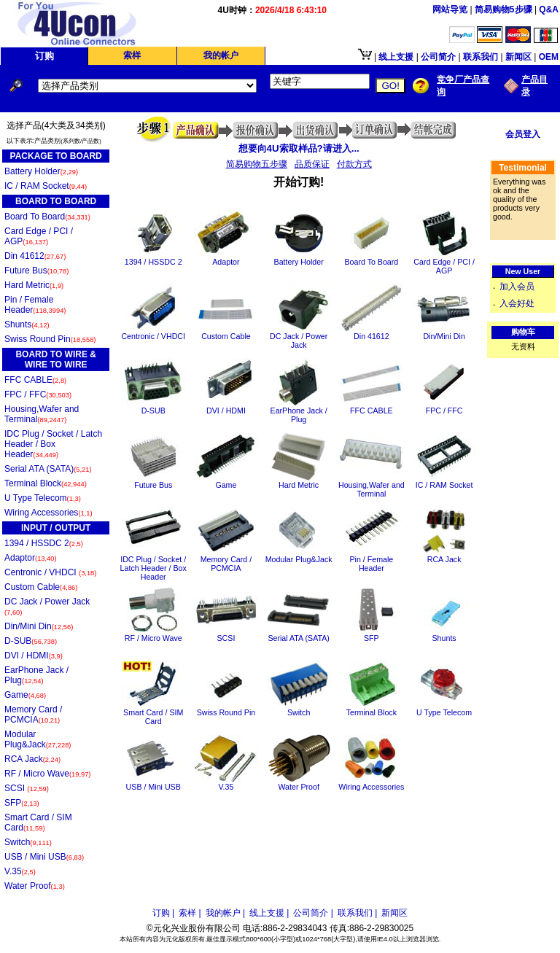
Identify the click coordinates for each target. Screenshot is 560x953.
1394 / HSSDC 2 (44, 543)
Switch (28, 842)
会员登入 (523, 134)
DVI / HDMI (34, 656)
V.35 (20, 871)
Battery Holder (41, 171)
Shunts (27, 324)
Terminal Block (46, 483)
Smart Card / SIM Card (38, 822)
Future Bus (36, 271)
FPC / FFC (38, 394)
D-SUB (31, 641)
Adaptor (31, 558)
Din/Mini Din (39, 626)
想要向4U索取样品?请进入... (299, 148)
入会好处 (517, 303)
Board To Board (47, 217)
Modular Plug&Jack (38, 739)
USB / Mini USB (44, 857)
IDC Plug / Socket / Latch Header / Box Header (53, 444)
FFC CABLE (35, 380)
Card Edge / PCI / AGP (39, 236)
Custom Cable (41, 587)
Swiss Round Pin (50, 339)
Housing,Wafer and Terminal (42, 414)
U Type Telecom (43, 498)
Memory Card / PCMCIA (33, 715)
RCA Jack (32, 759)
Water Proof (35, 886)
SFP (22, 803)
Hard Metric (34, 285)
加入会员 (517, 287)
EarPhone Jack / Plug (36, 675)
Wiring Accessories (48, 513)
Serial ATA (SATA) (48, 469)
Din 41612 (35, 256)
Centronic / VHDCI (50, 572)
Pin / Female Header (35, 305)
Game (25, 695)
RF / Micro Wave (47, 774)
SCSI (27, 788)
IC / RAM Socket (46, 186)
